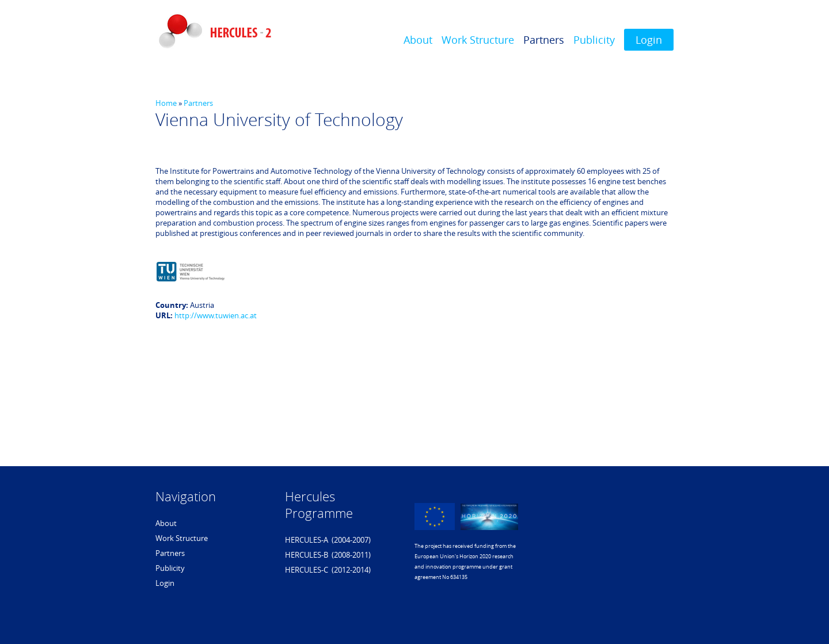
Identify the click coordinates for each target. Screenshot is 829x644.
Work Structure (478, 40)
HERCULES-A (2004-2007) (328, 540)
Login (649, 40)
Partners (544, 40)
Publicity (594, 40)
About (418, 40)
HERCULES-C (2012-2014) (328, 570)
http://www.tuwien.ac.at (216, 315)
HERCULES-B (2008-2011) (328, 555)
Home (166, 103)
